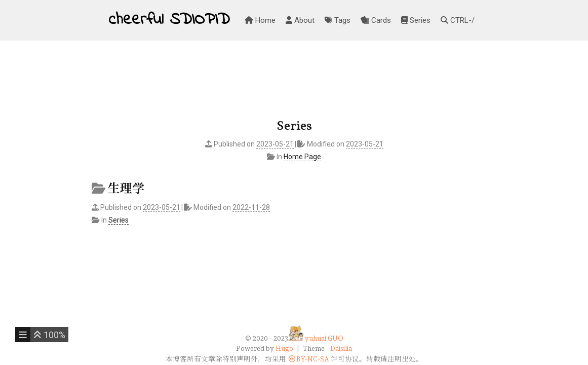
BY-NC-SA (308, 359)
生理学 (126, 188)
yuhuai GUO (324, 338)
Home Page (302, 157)
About (300, 20)
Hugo (284, 348)
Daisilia (341, 348)
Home (260, 20)
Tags (338, 20)
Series (416, 20)
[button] (49, 335)
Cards (376, 20)
